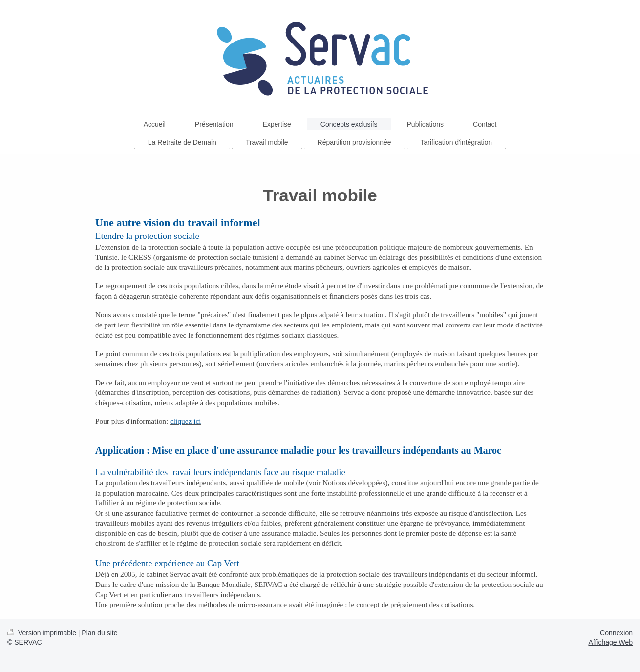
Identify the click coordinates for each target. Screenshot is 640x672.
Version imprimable (43, 633)
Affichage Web (610, 642)
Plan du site (99, 633)
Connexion (616, 633)
